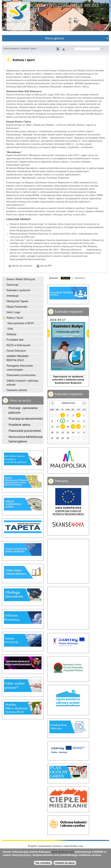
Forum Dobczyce (16, 351)
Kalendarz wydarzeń (18, 290)
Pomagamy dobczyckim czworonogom (20, 368)
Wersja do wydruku (20, 266)
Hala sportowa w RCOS (21, 323)
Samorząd (12, 285)
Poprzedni (49, 333)
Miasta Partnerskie (17, 307)
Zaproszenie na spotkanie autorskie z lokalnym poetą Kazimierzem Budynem (68, 380)
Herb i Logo (13, 312)
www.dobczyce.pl (63, 852)
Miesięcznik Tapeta (17, 301)
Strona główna (11, 49)
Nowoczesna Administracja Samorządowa (26, 439)
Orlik (10, 329)
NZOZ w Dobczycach (18, 345)
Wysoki (65, 278)
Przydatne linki (15, 340)
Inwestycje (13, 296)
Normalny (80, 278)
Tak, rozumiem (43, 863)
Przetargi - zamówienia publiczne (23, 410)
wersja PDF (44, 266)
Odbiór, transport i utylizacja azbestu (22, 383)
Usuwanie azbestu (17, 390)
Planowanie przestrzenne (21, 375)
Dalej (88, 333)
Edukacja (11, 334)
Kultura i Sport (15, 318)
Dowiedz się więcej (65, 863)
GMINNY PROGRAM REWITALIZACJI (18, 358)
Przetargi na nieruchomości (26, 418)
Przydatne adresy (19, 425)
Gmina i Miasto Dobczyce (21, 279)
